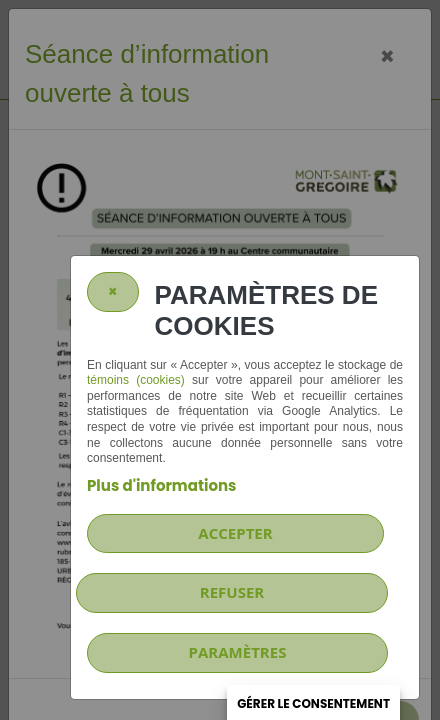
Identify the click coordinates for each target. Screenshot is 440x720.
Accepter (235, 533)
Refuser (232, 592)
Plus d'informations (161, 485)
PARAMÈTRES (238, 652)
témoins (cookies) (136, 380)
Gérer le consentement (313, 703)
